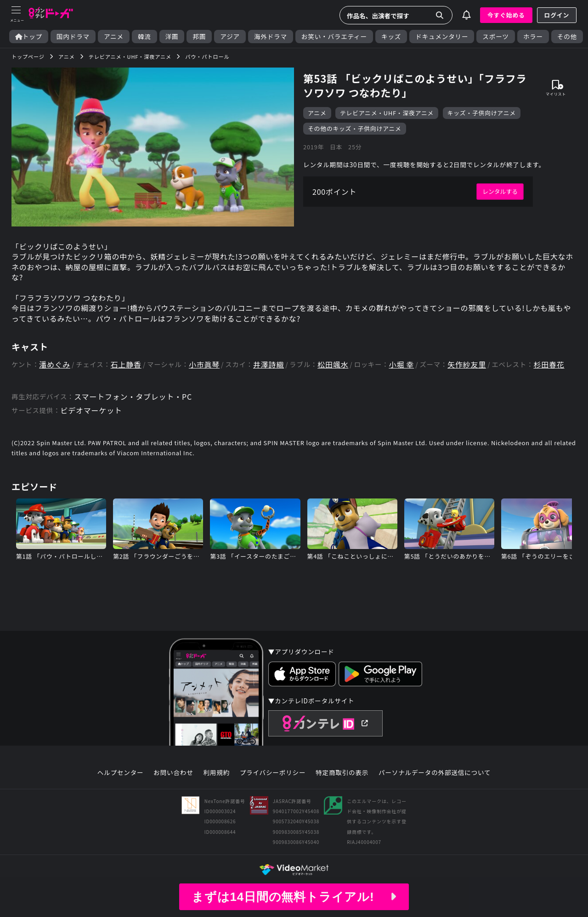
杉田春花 (549, 365)
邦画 (199, 37)
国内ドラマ (73, 37)
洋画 (172, 37)
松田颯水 (333, 365)
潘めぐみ (55, 365)
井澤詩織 (269, 365)
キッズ (391, 37)
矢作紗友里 (467, 365)
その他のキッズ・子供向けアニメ (355, 128)
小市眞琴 (204, 365)
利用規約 (216, 773)
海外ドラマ (271, 37)
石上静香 (126, 365)
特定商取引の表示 (342, 773)
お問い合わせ (173, 773)
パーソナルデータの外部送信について (435, 773)
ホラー (533, 37)
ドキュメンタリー (442, 37)
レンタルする (500, 191)
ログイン (557, 15)
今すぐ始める (506, 15)
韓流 (144, 37)
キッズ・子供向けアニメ (482, 113)
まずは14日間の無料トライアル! (294, 897)
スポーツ (495, 37)
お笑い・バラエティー (334, 37)
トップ (29, 37)
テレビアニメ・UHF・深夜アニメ (387, 113)
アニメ (114, 37)
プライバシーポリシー (273, 773)
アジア (230, 37)
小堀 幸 (401, 365)
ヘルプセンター (121, 773)
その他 (567, 37)
